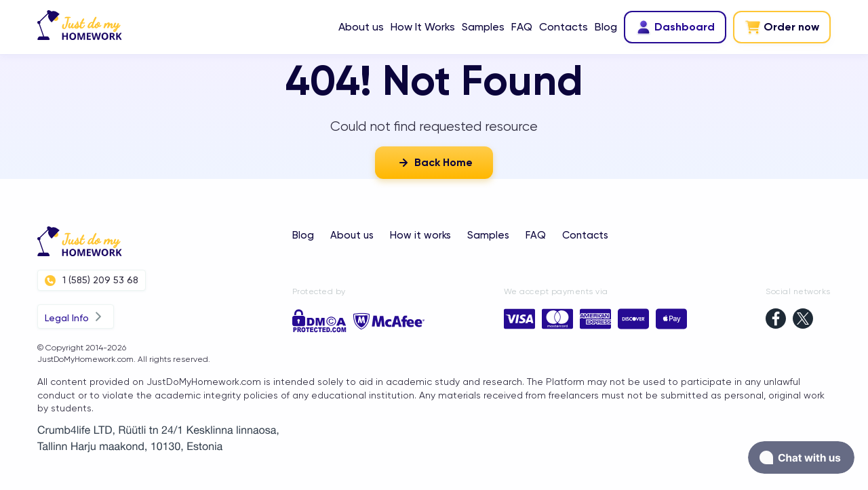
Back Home (434, 163)
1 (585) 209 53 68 (92, 280)
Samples (483, 27)
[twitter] (803, 320)
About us (361, 27)
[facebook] (776, 320)
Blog (606, 27)
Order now (782, 27)
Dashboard (675, 27)
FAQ (522, 27)
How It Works (423, 27)
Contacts (564, 27)
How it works (420, 235)
